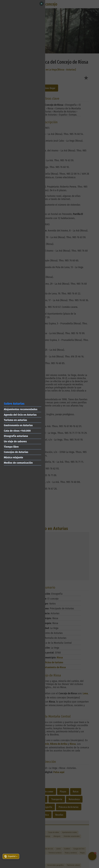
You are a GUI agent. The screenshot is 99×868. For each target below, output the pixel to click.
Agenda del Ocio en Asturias (20, 415)
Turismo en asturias (15, 420)
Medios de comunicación (18, 463)
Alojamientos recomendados (21, 409)
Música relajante (13, 457)
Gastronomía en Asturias (18, 425)
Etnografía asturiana (16, 436)
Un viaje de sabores (15, 441)
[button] (11, 856)
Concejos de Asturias (16, 452)
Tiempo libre (11, 447)
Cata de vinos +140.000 (17, 431)
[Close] (42, 4)
